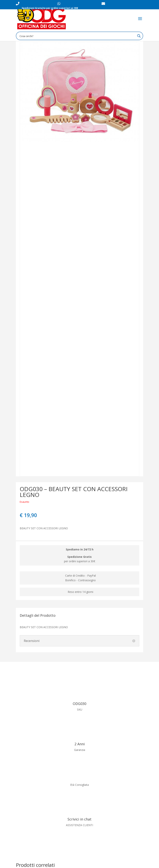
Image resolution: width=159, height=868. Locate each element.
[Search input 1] (77, 36)
